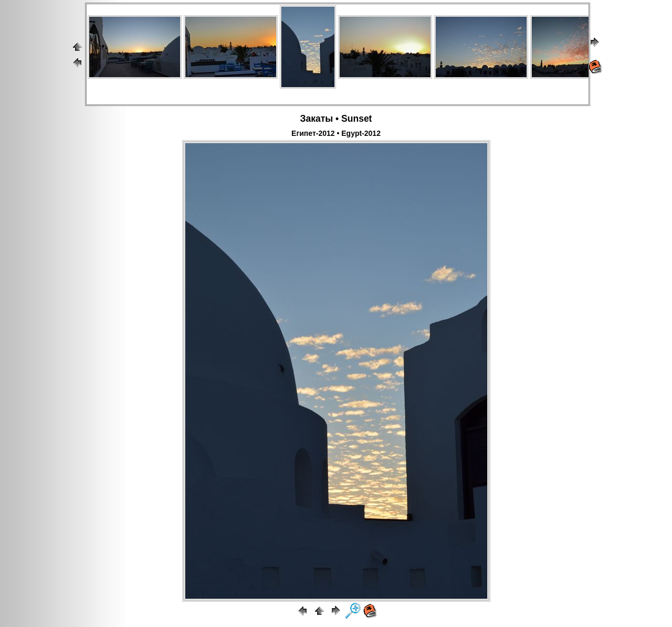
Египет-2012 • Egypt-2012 (336, 133)
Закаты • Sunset (336, 119)
